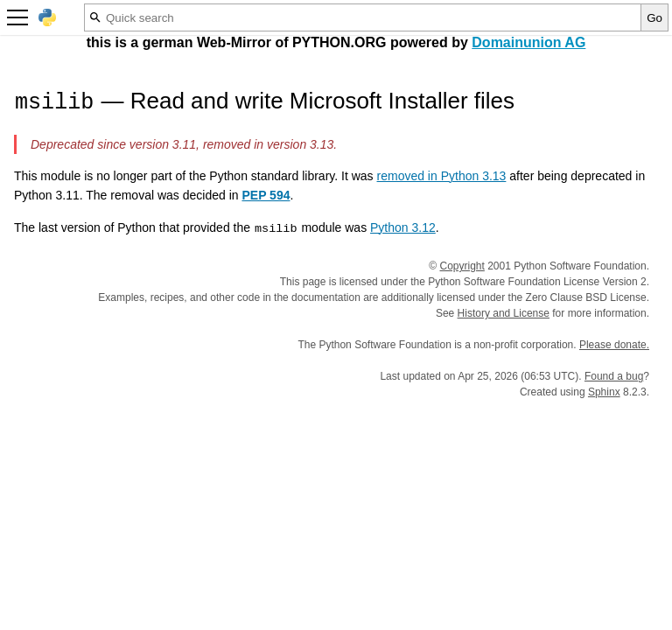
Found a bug (614, 376)
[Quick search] (363, 17)
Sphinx (604, 392)
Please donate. (614, 345)
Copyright (462, 266)
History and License (504, 313)
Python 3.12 (403, 227)
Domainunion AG (528, 42)
